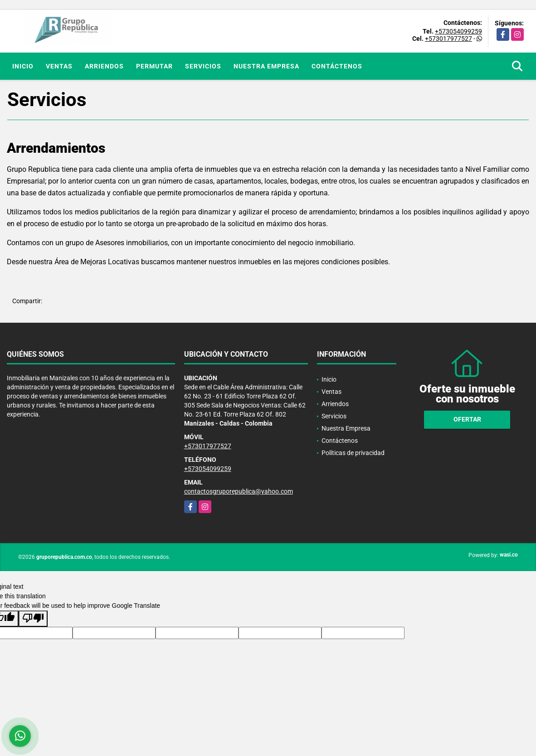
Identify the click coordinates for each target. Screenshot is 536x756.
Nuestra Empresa (266, 66)
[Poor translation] (33, 619)
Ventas (59, 66)
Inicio (23, 66)
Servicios (203, 66)
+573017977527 (448, 39)
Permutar (154, 66)
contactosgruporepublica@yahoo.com (239, 491)
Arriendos (104, 66)
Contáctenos (337, 66)
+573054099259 (458, 31)
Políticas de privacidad (353, 453)
